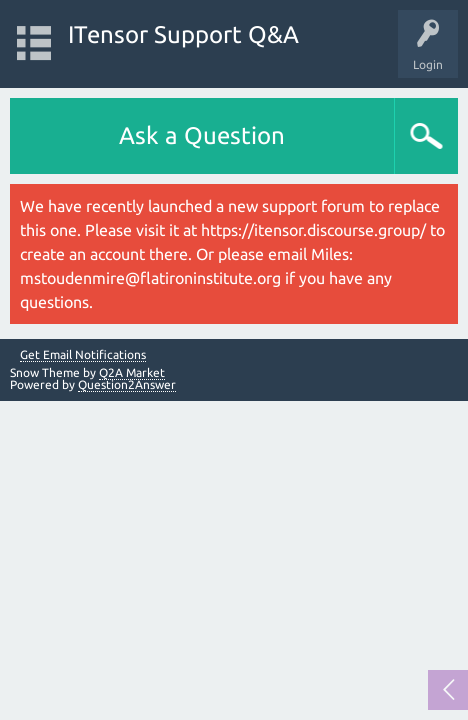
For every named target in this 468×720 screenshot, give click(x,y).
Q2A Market (132, 372)
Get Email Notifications (83, 355)
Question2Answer (127, 384)
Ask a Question (202, 135)
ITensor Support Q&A (183, 34)
